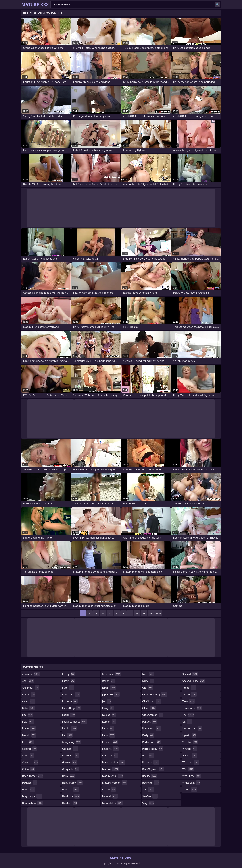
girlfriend (71, 756)
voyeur (190, 756)
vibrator (190, 742)
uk (187, 722)
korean (109, 722)
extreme (70, 701)
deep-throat (33, 776)
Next (158, 613)
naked (109, 789)
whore (190, 789)
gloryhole (71, 769)
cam (28, 742)
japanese (111, 694)
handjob (71, 789)
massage (110, 756)
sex (148, 789)
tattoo (189, 694)
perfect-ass (152, 742)
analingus (31, 688)
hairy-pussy (72, 783)
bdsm (29, 728)
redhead (151, 783)
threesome (192, 708)
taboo (189, 688)
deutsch (30, 783)
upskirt (189, 735)
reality (150, 776)
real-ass (151, 762)
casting (29, 749)
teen (188, 701)
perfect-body (153, 749)
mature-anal (113, 776)
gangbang (72, 742)
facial (69, 715)
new (148, 674)
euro (68, 688)
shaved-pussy (194, 681)
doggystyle (32, 796)
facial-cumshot (75, 722)
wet (188, 769)
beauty (29, 735)
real (148, 756)
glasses (70, 762)
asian (29, 701)
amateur (31, 674)
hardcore (71, 796)
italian (109, 681)
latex (108, 728)
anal (28, 681)
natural (110, 796)
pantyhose (152, 728)
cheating (30, 762)
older (149, 708)
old (148, 688)
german (70, 749)
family (69, 728)
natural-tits (112, 803)
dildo (29, 789)
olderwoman (153, 715)
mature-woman (115, 783)
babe (28, 708)
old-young (152, 701)
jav (107, 701)
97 (144, 613)
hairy (69, 776)
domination (32, 803)
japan (109, 688)
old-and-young (155, 694)
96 (137, 613)
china (28, 769)
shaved (190, 674)
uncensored (192, 728)
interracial (112, 674)
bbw (28, 722)
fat (67, 735)
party (148, 735)
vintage (190, 749)
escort (69, 681)
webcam (191, 762)
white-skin (191, 783)
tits (188, 715)
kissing (109, 715)
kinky (108, 708)
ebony (69, 674)
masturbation (113, 762)
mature (110, 769)
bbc (28, 715)
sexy (148, 803)
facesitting (71, 708)
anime (29, 694)
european (71, 694)
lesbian (110, 742)
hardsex (70, 803)
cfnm (28, 756)
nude (148, 681)
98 (151, 613)
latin (108, 735)
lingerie (110, 749)
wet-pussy (192, 776)
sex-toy (150, 796)
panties (149, 722)
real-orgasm (153, 769)
